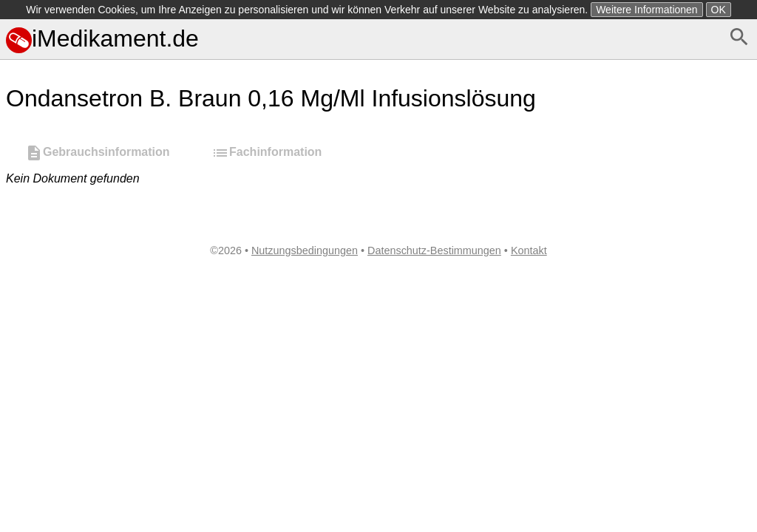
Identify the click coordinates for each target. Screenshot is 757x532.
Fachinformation (267, 153)
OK (719, 10)
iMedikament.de (102, 38)
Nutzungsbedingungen (305, 250)
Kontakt (529, 250)
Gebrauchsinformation (98, 153)
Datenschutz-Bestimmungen (434, 250)
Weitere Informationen (646, 10)
